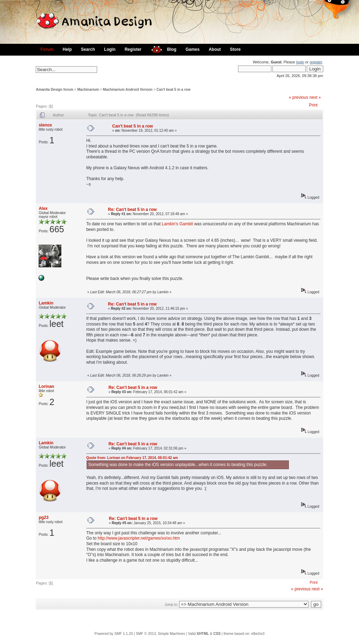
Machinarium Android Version (128, 90)
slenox (45, 125)
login (300, 62)
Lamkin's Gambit (177, 224)
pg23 (43, 518)
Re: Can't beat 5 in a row (132, 210)
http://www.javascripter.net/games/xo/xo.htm (139, 538)
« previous (299, 97)
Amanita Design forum (55, 90)
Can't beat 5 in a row (173, 90)
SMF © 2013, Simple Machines (160, 634)
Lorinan (46, 386)
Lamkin (46, 303)
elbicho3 (258, 634)
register (316, 62)
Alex (43, 208)
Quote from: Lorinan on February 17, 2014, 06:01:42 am (132, 458)
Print (313, 105)
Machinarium (88, 90)
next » (315, 97)
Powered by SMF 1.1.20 (114, 634)
